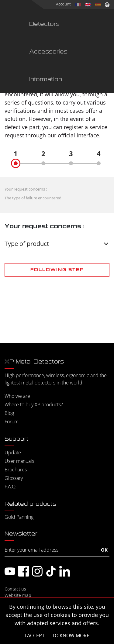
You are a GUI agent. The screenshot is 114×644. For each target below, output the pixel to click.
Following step (57, 270)
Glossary (14, 478)
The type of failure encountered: (33, 198)
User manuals (19, 461)
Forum (12, 422)
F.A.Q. (10, 487)
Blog (9, 413)
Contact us (15, 589)
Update (13, 453)
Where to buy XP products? (34, 405)
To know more (71, 635)
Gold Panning (19, 517)
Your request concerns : (26, 189)
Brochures (16, 470)
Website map (18, 595)
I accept (35, 635)
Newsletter (21, 534)
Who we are (17, 396)
